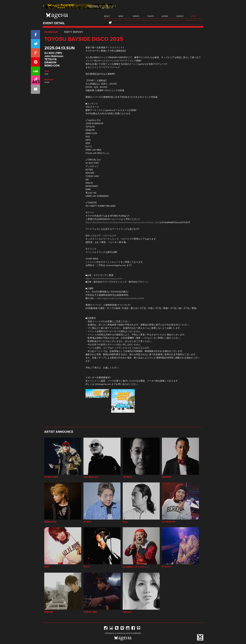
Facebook (133, 629)
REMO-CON (52, 66)
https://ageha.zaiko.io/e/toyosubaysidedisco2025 (120, 298)
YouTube (128, 629)
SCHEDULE (51, 32)
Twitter (117, 629)
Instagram (111, 629)
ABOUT (107, 16)
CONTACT (180, 16)
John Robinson (54, 56)
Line (122, 629)
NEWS (121, 16)
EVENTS (136, 16)
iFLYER (47, 82)
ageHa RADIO (139, 629)
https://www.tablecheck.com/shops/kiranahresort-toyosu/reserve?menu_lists (122, 223)
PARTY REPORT (74, 32)
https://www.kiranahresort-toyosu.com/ (104, 279)
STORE (193, 16)
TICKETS (151, 16)
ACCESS (165, 16)
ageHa (57, 16)
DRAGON (50, 63)
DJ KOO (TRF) (53, 53)
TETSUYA (51, 59)
